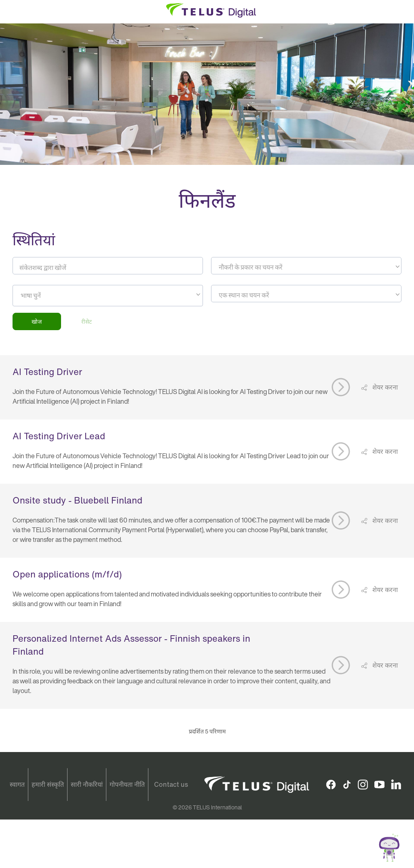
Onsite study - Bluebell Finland (77, 500)
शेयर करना (384, 387)
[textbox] (306, 267)
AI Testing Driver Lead (59, 436)
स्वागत (17, 784)
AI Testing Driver (47, 372)
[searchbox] (57, 295)
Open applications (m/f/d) (67, 574)
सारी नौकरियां (87, 784)
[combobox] (306, 266)
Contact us (171, 784)
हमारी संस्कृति (48, 784)
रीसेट (87, 321)
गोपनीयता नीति (127, 784)
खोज (37, 321)
